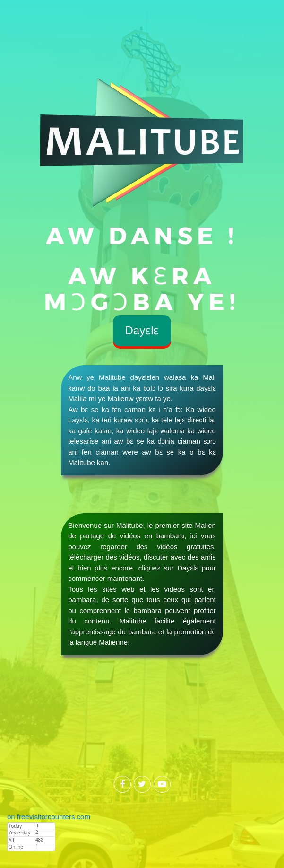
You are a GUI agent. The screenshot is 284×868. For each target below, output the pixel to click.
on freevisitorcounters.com (49, 817)
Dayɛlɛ (142, 330)
